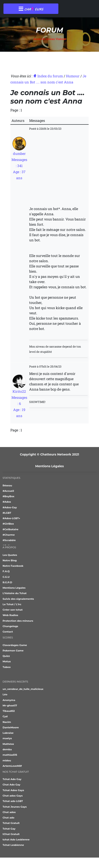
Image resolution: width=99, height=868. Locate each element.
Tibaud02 (9, 711)
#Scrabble (9, 540)
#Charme (9, 535)
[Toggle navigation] (31, 9)
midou (7, 760)
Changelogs (10, 626)
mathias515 (10, 755)
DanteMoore (11, 727)
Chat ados (9, 812)
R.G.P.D (7, 582)
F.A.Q (6, 571)
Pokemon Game (13, 651)
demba (7, 749)
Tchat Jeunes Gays (15, 807)
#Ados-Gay (10, 507)
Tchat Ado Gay (12, 779)
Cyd (5, 716)
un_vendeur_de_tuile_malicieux (23, 689)
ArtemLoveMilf (12, 766)
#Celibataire (10, 529)
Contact (8, 632)
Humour (73, 76)
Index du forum (48, 76)
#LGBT (7, 513)
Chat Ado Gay (11, 785)
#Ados (7, 502)
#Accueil (8, 491)
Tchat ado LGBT (13, 801)
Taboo (7, 667)
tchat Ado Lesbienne (16, 840)
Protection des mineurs (18, 621)
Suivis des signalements (18, 599)
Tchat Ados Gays (13, 790)
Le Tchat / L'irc (12, 604)
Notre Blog (10, 560)
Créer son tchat (13, 610)
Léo (5, 694)
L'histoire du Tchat (15, 593)
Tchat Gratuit (11, 823)
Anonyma (9, 700)
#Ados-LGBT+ (11, 518)
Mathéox (8, 744)
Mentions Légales (49, 466)
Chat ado (8, 818)
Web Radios (10, 615)
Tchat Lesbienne (13, 845)
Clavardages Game (15, 645)
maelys (7, 738)
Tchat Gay (9, 829)
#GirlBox (8, 524)
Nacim (7, 722)
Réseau (7, 485)
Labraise (8, 733)
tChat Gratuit (11, 834)
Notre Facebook (13, 566)
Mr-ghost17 (10, 706)
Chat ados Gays (13, 796)
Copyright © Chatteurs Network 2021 (49, 454)
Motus (7, 661)
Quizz (6, 656)
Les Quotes (10, 555)
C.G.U (6, 577)
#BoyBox (8, 496)
